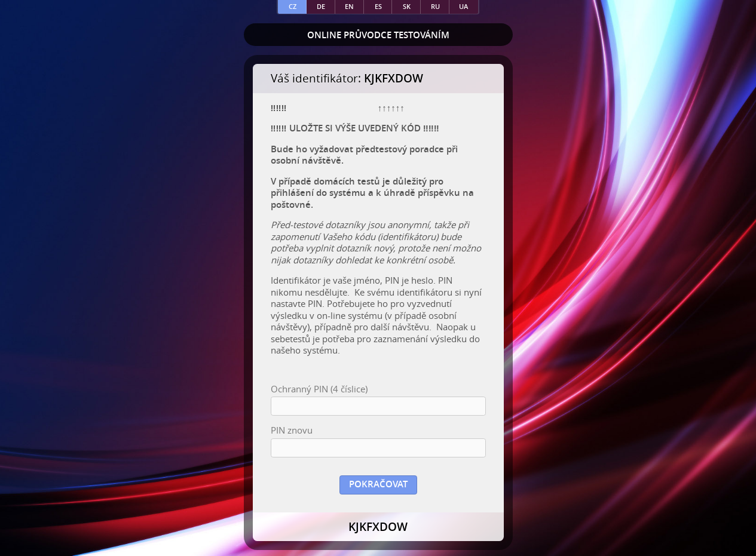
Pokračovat (378, 484)
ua (463, 6)
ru (435, 6)
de (321, 6)
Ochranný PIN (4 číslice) (319, 389)
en (349, 6)
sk (407, 6)
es (378, 6)
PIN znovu (292, 430)
